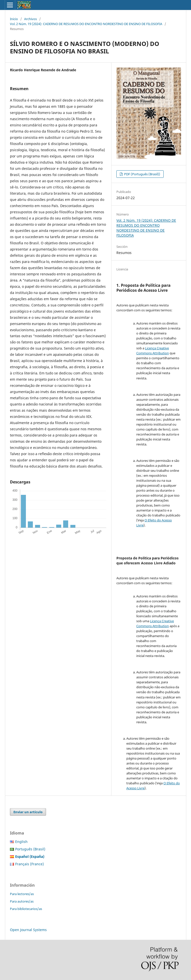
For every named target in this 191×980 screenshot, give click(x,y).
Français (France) (29, 864)
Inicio (14, 19)
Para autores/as (22, 901)
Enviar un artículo (28, 812)
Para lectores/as (22, 894)
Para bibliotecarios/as (26, 909)
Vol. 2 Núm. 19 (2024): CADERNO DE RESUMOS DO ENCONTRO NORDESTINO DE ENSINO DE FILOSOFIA (86, 24)
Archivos (30, 19)
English (21, 842)
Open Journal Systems (28, 930)
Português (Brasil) (30, 849)
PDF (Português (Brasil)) (142, 174)
